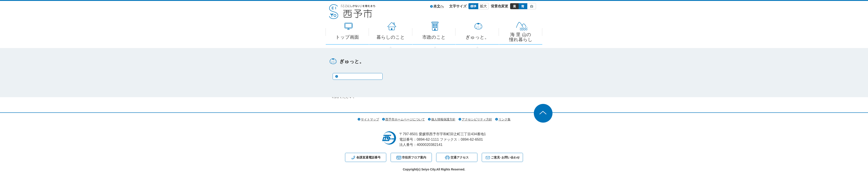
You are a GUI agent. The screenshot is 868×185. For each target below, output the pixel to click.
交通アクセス (460, 157)
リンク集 (505, 119)
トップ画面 (347, 37)
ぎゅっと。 (477, 37)
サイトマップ (370, 119)
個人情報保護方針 (443, 119)
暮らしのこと (391, 37)
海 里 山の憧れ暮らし (521, 37)
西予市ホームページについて (405, 119)
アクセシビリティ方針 (477, 119)
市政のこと (434, 37)
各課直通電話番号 (368, 157)
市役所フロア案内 (414, 157)
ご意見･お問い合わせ (505, 157)
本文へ (439, 6)
